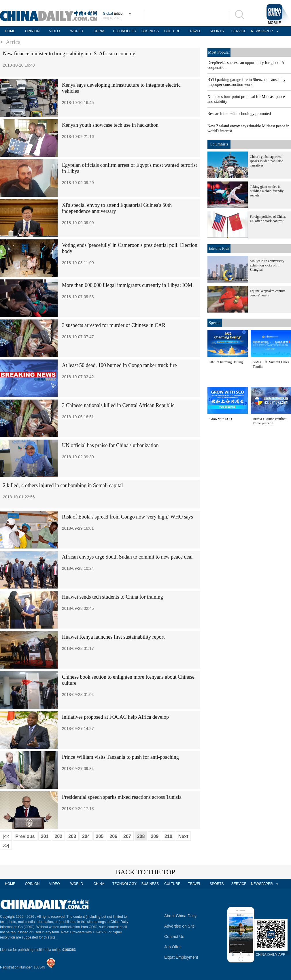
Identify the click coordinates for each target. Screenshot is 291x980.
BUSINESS (150, 31)
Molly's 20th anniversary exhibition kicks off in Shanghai (267, 265)
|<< (6, 836)
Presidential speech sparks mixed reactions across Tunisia (122, 797)
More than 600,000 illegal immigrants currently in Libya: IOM (127, 285)
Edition (114, 14)
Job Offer (172, 947)
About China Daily (180, 916)
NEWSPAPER (261, 31)
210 (168, 836)
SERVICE (239, 31)
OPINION (32, 31)
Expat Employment (181, 957)
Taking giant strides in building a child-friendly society (267, 191)
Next (183, 836)
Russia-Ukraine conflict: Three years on (270, 421)
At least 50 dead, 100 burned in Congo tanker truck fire (119, 365)
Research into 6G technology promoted (239, 114)
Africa (13, 42)
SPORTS (217, 31)
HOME (10, 31)
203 (72, 836)
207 (127, 836)
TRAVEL (194, 31)
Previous (25, 836)
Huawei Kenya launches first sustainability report (113, 637)
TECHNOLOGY (124, 31)
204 (86, 836)
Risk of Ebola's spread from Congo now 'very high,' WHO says (127, 517)
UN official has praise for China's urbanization (110, 445)
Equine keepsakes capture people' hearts (268, 293)
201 (45, 836)
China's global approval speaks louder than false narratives (266, 161)
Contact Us (174, 937)
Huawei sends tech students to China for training (112, 597)
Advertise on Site (179, 926)
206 (113, 836)
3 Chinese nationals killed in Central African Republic (118, 405)
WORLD (77, 31)
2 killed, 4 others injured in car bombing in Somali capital (63, 485)
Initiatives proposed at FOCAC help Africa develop (115, 717)
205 (100, 836)
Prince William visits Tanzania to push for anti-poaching (120, 757)
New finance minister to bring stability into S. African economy (69, 54)
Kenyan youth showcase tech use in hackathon (110, 125)
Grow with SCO (221, 419)
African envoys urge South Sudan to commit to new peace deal (127, 557)
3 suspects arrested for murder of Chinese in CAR (114, 325)
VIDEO (54, 31)
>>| (6, 846)
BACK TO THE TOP (146, 872)
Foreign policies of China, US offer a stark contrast (268, 219)
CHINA (99, 31)
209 (155, 836)
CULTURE (172, 31)
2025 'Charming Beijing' (226, 362)
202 (58, 836)
